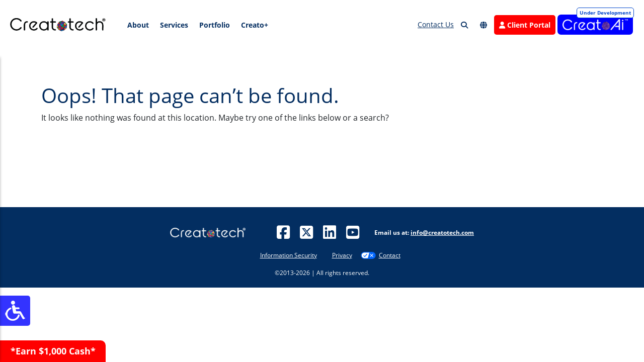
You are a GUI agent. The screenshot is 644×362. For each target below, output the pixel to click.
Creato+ (255, 25)
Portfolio (215, 25)
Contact (390, 255)
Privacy (342, 255)
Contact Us (436, 24)
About (138, 25)
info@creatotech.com (442, 233)
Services (174, 25)
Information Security (289, 255)
